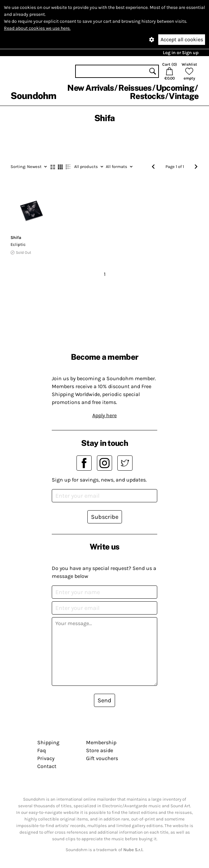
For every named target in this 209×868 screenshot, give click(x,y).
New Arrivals (90, 88)
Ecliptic (18, 244)
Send (104, 700)
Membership (101, 742)
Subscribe (105, 517)
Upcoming (175, 88)
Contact (47, 766)
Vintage (184, 96)
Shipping (48, 742)
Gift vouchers (102, 758)
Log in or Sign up (181, 53)
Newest (29, 167)
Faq (42, 750)
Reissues (135, 88)
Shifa (16, 237)
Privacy (46, 758)
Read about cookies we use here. (37, 28)
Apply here (104, 415)
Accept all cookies (182, 39)
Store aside (100, 750)
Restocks (147, 96)
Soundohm (33, 96)
